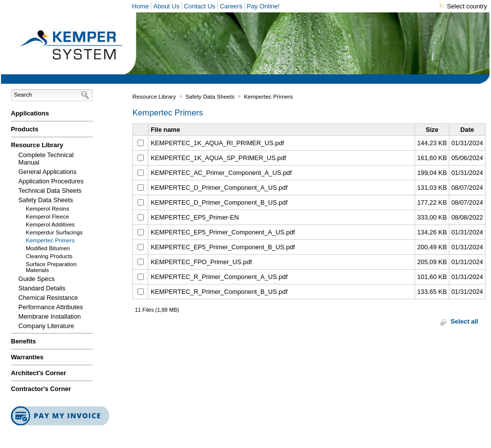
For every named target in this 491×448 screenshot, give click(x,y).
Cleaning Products (49, 256)
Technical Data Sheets (50, 191)
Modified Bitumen (48, 248)
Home (140, 6)
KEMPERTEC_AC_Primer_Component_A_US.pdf (221, 173)
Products (25, 129)
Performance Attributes (51, 307)
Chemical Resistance (48, 298)
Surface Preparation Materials (51, 267)
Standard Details (42, 288)
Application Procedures (51, 181)
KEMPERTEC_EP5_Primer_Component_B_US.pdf (223, 247)
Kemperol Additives (50, 224)
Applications (30, 113)
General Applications (47, 172)
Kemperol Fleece (47, 217)
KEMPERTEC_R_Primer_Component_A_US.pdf (219, 277)
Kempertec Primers (50, 240)
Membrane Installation (50, 316)
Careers (231, 6)
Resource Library (37, 145)
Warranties (27, 357)
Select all (465, 321)
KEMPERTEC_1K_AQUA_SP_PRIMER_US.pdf (218, 158)
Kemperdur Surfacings (54, 232)
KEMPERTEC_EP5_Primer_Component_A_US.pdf (223, 232)
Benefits (24, 341)
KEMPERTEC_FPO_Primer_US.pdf (201, 262)
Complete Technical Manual (46, 159)
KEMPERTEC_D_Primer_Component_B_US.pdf (219, 202)
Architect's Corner (38, 373)
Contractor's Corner (41, 389)
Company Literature (46, 326)
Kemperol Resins (48, 209)
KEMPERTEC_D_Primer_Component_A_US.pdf (219, 188)
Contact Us (200, 6)
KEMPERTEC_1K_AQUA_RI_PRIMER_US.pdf (217, 143)
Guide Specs (36, 279)
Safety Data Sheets (46, 200)
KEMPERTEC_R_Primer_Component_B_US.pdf (219, 292)
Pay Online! (263, 6)
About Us (166, 6)
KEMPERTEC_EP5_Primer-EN (195, 217)
